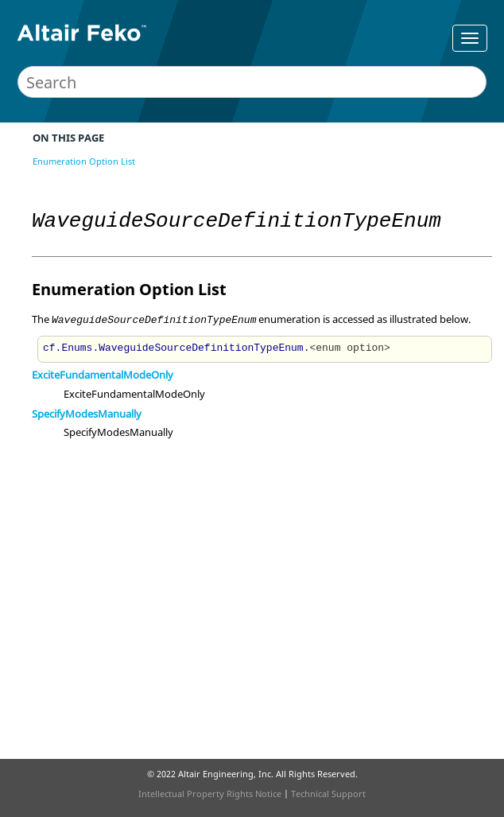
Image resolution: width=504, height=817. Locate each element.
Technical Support (328, 794)
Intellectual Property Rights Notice (210, 794)
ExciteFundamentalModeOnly (103, 375)
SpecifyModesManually (87, 414)
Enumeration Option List (84, 161)
